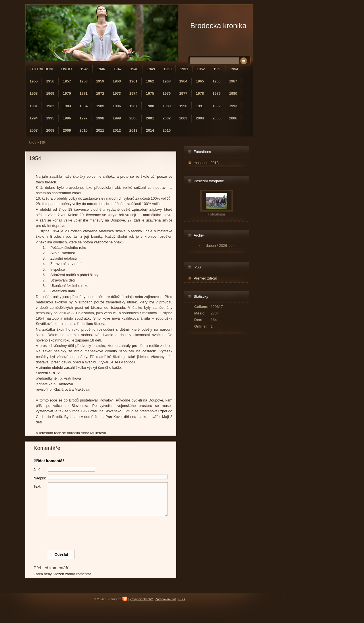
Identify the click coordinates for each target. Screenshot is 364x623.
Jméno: (40, 470)
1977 (183, 93)
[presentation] (101, 531)
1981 (34, 106)
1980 (233, 93)
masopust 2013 (206, 163)
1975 (150, 93)
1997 (83, 118)
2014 (150, 130)
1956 (50, 81)
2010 (83, 130)
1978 (200, 93)
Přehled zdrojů (205, 278)
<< (201, 246)
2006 (233, 118)
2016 (167, 130)
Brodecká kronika (218, 26)
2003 (183, 118)
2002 (167, 118)
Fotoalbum (41, 69)
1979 (216, 93)
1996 (67, 118)
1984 (83, 106)
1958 (83, 81)
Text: (37, 486)
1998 (100, 118)
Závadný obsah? (141, 599)
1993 (233, 106)
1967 (233, 81)
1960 (117, 81)
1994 (34, 118)
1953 (217, 69)
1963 (167, 81)
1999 (117, 118)
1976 (167, 93)
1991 (200, 106)
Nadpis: (40, 478)
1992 (216, 106)
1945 (84, 69)
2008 (50, 130)
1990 (183, 106)
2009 (67, 130)
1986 (117, 106)
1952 (201, 69)
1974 (133, 93)
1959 (100, 81)
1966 (216, 81)
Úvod (67, 69)
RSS (181, 599)
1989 (167, 106)
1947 (117, 69)
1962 (150, 81)
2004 (200, 118)
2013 (133, 130)
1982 (50, 106)
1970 (67, 93)
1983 (67, 106)
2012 (117, 130)
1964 (183, 81)
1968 (34, 93)
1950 (167, 69)
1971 (83, 93)
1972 (100, 93)
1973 (117, 93)
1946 (101, 69)
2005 (216, 118)
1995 (50, 118)
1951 (184, 69)
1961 (133, 81)
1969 (50, 93)
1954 (234, 69)
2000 (133, 118)
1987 (133, 106)
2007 (34, 130)
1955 (34, 81)
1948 (134, 69)
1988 (150, 106)
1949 (151, 69)
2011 (100, 130)
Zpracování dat (166, 599)
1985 (100, 106)
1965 (200, 81)
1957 (67, 81)
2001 (150, 118)
